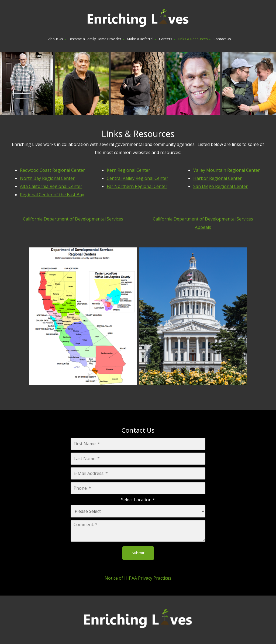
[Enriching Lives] (138, 18)
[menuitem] (56, 40)
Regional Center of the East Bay (52, 195)
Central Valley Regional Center (137, 178)
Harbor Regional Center (218, 178)
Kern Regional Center (128, 170)
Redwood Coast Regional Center (52, 170)
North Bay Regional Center (47, 178)
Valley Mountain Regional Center (227, 170)
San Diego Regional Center (220, 186)
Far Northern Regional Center (137, 186)
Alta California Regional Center (51, 186)
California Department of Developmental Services (73, 219)
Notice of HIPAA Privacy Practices (138, 578)
